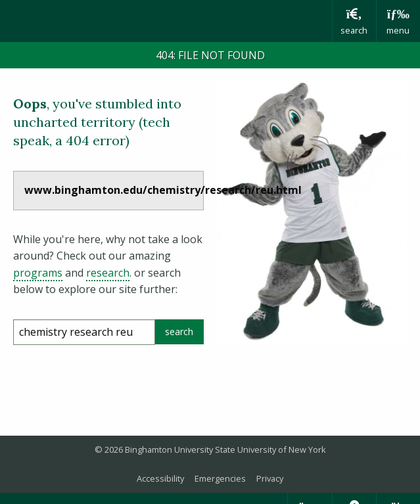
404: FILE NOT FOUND (210, 55)
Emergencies (220, 478)
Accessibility (160, 478)
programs (38, 273)
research (108, 273)
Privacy (270, 478)
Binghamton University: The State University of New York (166, 20)
